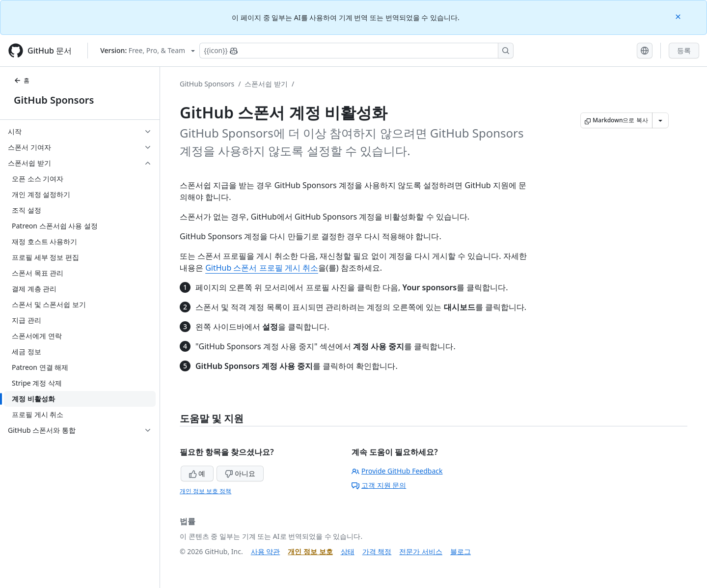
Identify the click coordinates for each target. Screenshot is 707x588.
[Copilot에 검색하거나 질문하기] (356, 51)
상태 (348, 551)
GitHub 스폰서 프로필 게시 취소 (262, 268)
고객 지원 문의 (379, 485)
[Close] (679, 16)
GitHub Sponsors (54, 100)
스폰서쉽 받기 (266, 84)
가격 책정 (377, 551)
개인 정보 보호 (310, 551)
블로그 (461, 551)
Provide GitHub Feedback (397, 471)
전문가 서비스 (421, 551)
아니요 (240, 473)
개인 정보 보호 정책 (205, 491)
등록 (684, 50)
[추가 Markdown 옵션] (660, 120)
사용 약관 (266, 551)
